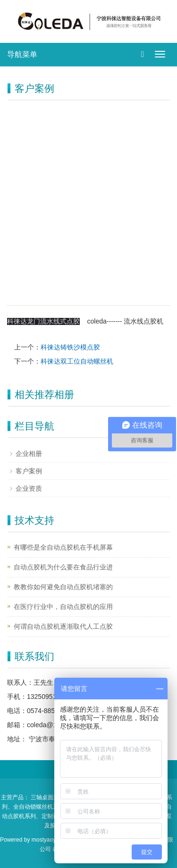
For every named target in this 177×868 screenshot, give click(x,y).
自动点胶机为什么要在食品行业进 (63, 567)
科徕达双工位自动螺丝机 (77, 361)
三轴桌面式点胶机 (53, 797)
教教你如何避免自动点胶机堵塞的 (63, 587)
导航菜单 (22, 54)
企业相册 (29, 454)
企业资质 (29, 488)
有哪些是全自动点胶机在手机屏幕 (63, 547)
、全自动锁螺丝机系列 (36, 807)
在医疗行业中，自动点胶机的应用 (63, 607)
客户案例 (29, 471)
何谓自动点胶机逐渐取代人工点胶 (63, 626)
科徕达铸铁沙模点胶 (70, 347)
